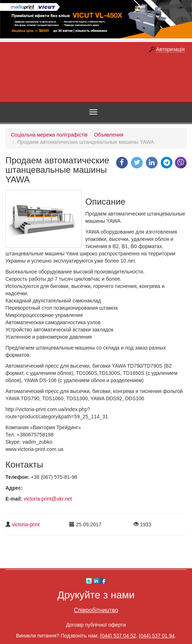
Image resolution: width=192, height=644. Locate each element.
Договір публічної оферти (96, 625)
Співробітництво (96, 610)
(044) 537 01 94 (157, 636)
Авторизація (170, 49)
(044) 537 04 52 (118, 636)
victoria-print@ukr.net (48, 499)
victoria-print (26, 524)
